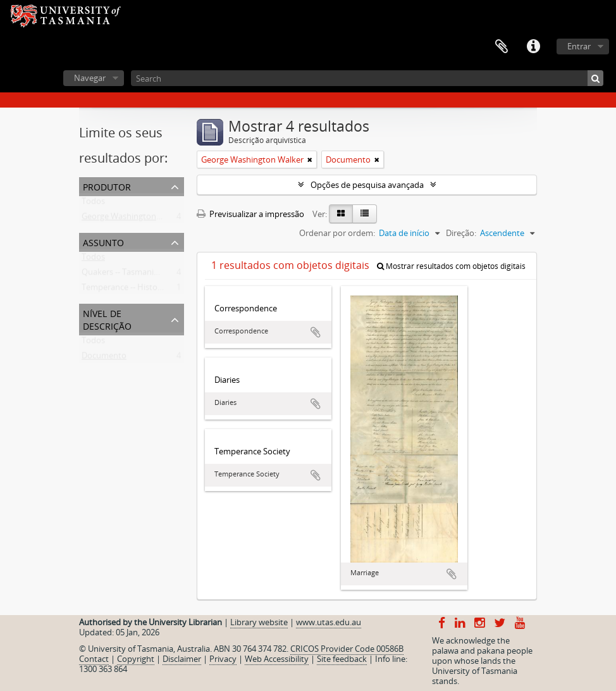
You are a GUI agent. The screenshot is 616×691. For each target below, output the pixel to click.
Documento (104, 358)
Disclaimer (182, 659)
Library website (259, 622)
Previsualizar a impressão (250, 214)
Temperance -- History (123, 290)
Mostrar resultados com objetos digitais (451, 266)
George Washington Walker (133, 219)
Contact (94, 659)
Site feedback (342, 659)
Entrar (579, 46)
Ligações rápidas (533, 47)
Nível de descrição (107, 319)
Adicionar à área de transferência (316, 332)
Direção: (461, 233)
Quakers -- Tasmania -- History (138, 275)
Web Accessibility (277, 659)
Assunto (103, 241)
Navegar (90, 78)
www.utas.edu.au (329, 622)
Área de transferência (502, 47)
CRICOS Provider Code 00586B (347, 649)
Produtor (107, 186)
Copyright (136, 659)
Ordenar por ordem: (337, 233)
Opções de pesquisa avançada (367, 185)
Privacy (223, 659)
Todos (93, 204)
